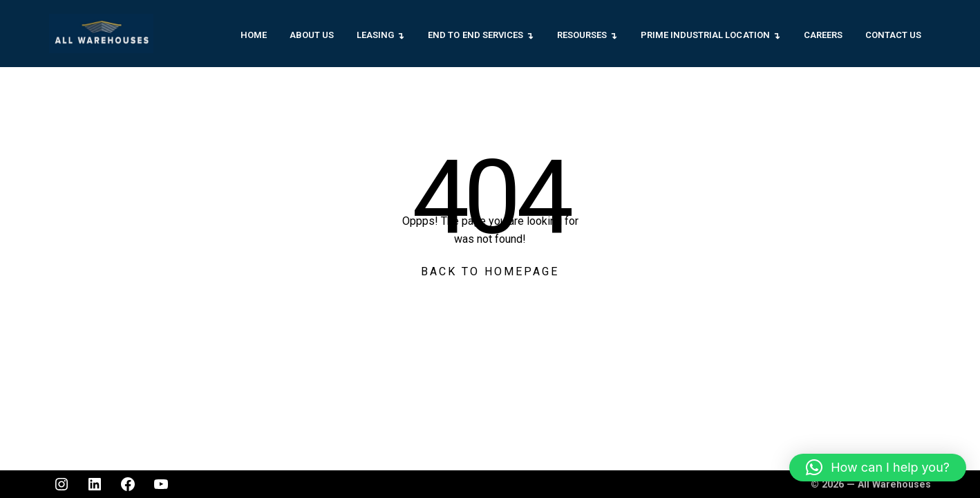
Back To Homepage (490, 271)
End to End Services (475, 35)
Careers (823, 35)
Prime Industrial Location (705, 35)
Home (254, 35)
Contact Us (893, 35)
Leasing (375, 35)
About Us (312, 35)
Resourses (582, 35)
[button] (878, 468)
